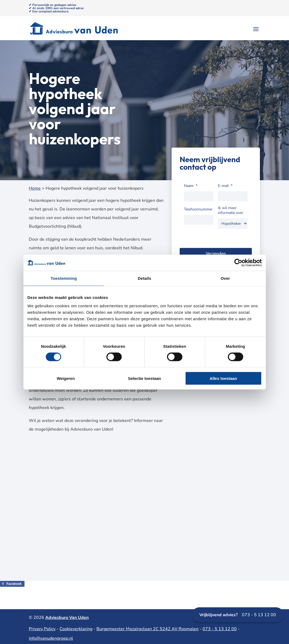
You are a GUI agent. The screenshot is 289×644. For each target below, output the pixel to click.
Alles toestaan (223, 378)
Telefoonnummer (198, 209)
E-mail (225, 186)
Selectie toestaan (144, 378)
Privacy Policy (42, 629)
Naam (191, 186)
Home (35, 188)
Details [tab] (145, 278)
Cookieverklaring (76, 629)
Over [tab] (225, 278)
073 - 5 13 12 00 (238, 615)
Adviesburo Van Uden (67, 618)
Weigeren (66, 378)
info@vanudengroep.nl (51, 638)
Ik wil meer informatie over (231, 210)
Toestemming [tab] (64, 278)
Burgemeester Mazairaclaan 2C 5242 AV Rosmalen (147, 629)
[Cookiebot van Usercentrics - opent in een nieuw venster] (238, 263)
